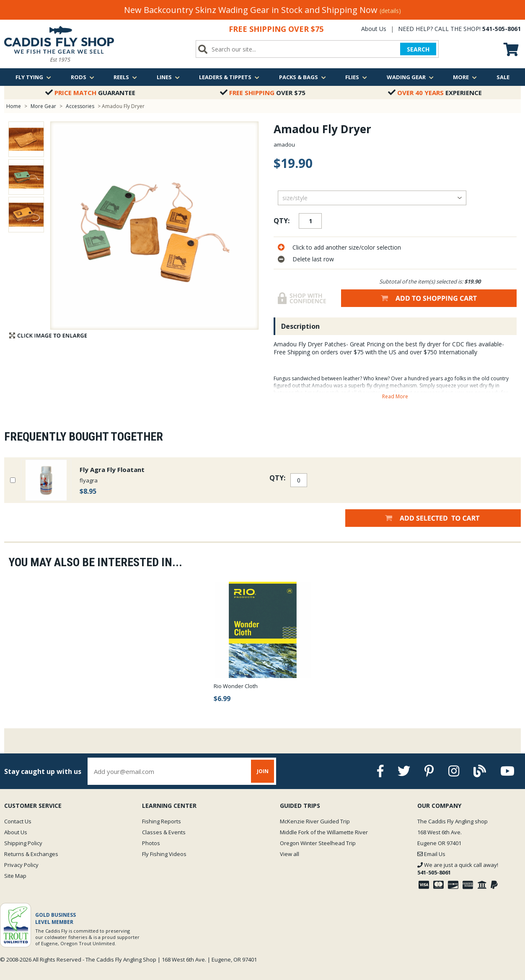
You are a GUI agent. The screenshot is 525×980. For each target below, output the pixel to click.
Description (300, 326)
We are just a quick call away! (458, 869)
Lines (168, 77)
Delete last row (313, 259)
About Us (374, 29)
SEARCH (418, 49)
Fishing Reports (162, 821)
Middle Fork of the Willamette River (324, 832)
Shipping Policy (23, 843)
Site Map (15, 876)
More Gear (43, 106)
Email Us (431, 854)
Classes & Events (164, 832)
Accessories (81, 106)
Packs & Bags (303, 77)
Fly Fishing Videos (164, 854)
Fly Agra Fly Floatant (112, 469)
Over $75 (263, 93)
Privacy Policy (21, 865)
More (465, 77)
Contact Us (18, 821)
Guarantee (90, 93)
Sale (503, 77)
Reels (125, 77)
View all (290, 854)
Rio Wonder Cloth (236, 686)
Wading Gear (410, 77)
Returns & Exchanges (31, 854)
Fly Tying (33, 77)
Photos (151, 843)
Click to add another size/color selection (347, 247)
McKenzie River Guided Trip (315, 821)
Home (14, 106)
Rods (83, 77)
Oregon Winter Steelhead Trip (318, 843)
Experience (435, 93)
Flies (356, 77)
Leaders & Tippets (229, 77)
